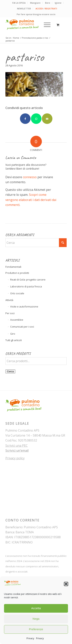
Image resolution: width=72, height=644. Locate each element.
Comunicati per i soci (22, 327)
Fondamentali (13, 267)
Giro (13, 334)
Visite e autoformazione (24, 307)
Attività (9, 300)
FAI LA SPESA (19, 3)
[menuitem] (19, 3)
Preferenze (36, 629)
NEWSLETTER (24, 9)
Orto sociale (17, 293)
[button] (66, 584)
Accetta (36, 608)
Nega (36, 619)
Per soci (10, 313)
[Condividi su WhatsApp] (36, 119)
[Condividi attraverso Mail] (47, 119)
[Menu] (45, 25)
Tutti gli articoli (14, 340)
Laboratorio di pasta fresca (26, 286)
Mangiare (35, 3)
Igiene (58, 3)
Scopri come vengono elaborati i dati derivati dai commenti (31, 200)
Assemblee (17, 320)
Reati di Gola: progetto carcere (28, 280)
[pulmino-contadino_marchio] (30, 25)
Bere (48, 3)
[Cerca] (36, 243)
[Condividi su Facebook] (25, 119)
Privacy (30, 638)
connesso (30, 177)
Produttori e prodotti (17, 273)
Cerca (10, 371)
